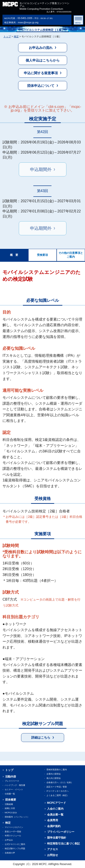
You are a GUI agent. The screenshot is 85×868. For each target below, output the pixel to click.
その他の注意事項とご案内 (71, 255)
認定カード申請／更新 (57, 787)
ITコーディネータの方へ (58, 791)
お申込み (9, 840)
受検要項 (42, 255)
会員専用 (53, 820)
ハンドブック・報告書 (15, 785)
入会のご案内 (55, 809)
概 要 (14, 255)
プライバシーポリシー (61, 832)
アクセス (53, 849)
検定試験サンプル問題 (15, 849)
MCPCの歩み (11, 813)
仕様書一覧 (10, 794)
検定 (16, 36)
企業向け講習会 (54, 774)
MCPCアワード (57, 803)
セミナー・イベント (14, 790)
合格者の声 (10, 853)
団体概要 (11, 800)
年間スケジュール (13, 836)
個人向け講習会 (54, 778)
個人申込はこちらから (43, 60)
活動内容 (11, 777)
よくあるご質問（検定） (58, 795)
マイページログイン (14, 827)
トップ (7, 36)
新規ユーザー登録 (13, 832)
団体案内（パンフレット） (17, 817)
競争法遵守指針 (57, 838)
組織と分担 (10, 808)
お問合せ (53, 855)
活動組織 (9, 804)
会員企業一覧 (55, 815)
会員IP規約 (54, 826)
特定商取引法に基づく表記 (63, 844)
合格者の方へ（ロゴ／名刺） (60, 782)
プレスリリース (12, 781)
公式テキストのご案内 (15, 844)
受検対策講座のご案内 (57, 770)
